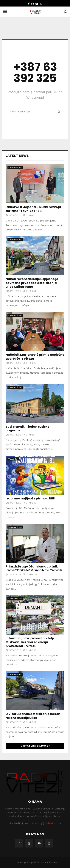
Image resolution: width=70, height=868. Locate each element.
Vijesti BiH (13, 459)
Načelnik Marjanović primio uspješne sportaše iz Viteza (35, 357)
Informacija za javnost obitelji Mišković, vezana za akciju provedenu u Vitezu (30, 642)
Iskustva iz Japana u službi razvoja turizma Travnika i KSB (33, 209)
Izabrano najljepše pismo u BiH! (31, 498)
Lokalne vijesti (15, 168)
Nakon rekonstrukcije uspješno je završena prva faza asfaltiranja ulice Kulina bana (32, 283)
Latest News (17, 156)
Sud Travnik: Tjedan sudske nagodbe (27, 429)
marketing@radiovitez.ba (45, 823)
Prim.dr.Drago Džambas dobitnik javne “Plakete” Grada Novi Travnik (34, 568)
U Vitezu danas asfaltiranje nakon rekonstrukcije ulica (33, 716)
